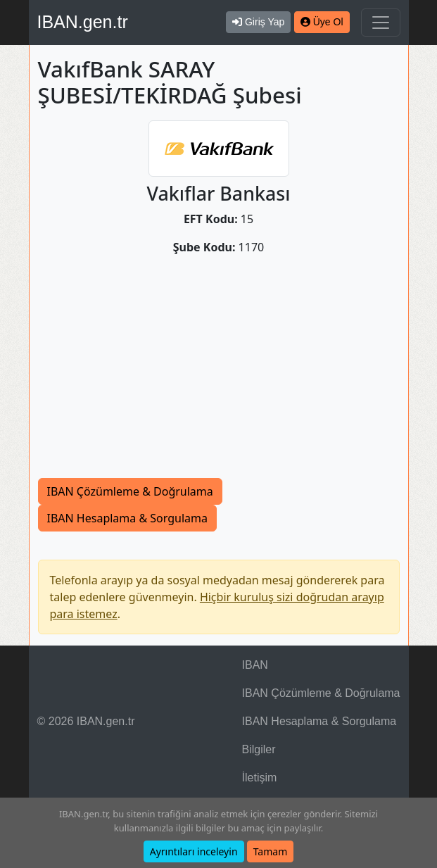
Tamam (271, 851)
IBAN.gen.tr (83, 22)
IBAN (255, 665)
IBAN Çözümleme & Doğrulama (130, 491)
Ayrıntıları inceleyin (194, 851)
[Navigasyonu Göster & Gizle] (381, 23)
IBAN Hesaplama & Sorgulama (127, 518)
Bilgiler (259, 749)
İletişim (260, 778)
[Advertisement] (219, 372)
